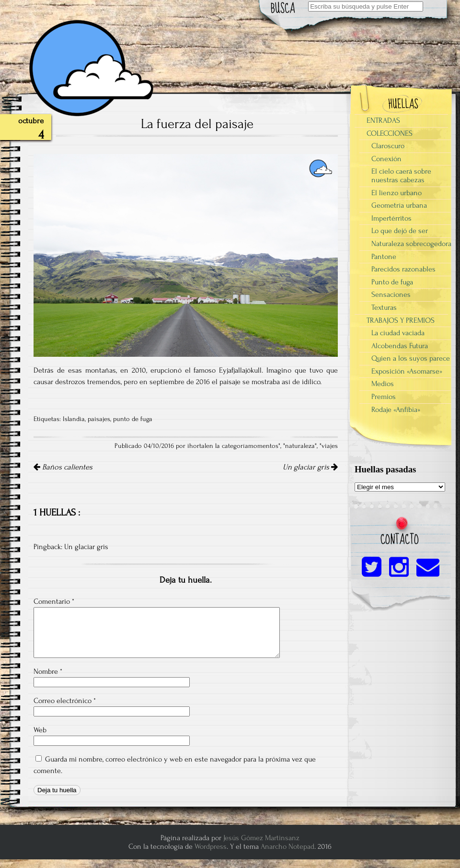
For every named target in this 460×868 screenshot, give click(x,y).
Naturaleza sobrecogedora (411, 244)
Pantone (384, 257)
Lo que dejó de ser (400, 231)
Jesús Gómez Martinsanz (261, 838)
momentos (263, 446)
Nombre (48, 671)
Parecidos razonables (403, 269)
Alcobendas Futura (400, 346)
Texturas (384, 307)
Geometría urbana (399, 205)
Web (40, 730)
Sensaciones (391, 294)
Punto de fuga (392, 282)
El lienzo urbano (397, 193)
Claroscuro (388, 146)
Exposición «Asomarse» (407, 371)
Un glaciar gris (310, 467)
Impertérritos (391, 218)
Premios (384, 397)
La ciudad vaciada (398, 333)
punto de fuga (133, 419)
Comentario (54, 601)
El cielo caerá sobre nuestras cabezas (401, 176)
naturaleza (300, 446)
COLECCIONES (390, 133)
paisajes (99, 419)
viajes (330, 446)
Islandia (74, 419)
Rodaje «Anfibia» (396, 410)
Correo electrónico (65, 701)
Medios (383, 384)
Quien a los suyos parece (411, 358)
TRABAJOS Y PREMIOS (401, 320)
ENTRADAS (383, 120)
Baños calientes (63, 467)
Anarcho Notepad (287, 846)
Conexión (386, 159)
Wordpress (211, 846)
